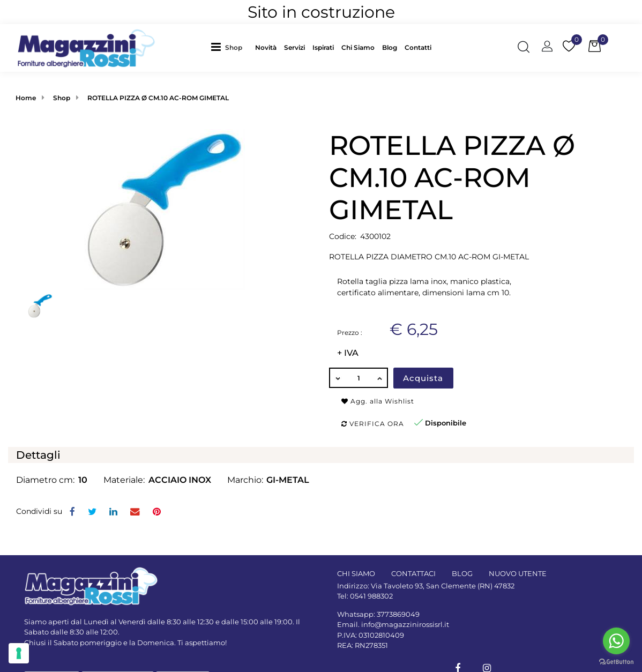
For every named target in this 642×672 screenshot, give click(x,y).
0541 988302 (371, 596)
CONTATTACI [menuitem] (413, 573)
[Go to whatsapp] (616, 641)
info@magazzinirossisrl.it (405, 624)
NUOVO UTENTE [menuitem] (518, 573)
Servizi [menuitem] (294, 47)
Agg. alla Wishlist (378, 401)
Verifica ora (373, 424)
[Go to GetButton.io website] (616, 661)
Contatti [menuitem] (418, 47)
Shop (234, 47)
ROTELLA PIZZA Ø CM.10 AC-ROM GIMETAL (158, 98)
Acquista (423, 378)
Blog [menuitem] (390, 47)
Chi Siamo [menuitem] (358, 47)
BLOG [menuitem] (462, 573)
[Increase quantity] (380, 378)
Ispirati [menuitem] (323, 47)
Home (26, 98)
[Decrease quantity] (337, 378)
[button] (165, 208)
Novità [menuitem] (266, 47)
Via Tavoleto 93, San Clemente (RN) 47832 (443, 586)
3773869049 (398, 614)
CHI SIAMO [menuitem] (356, 573)
